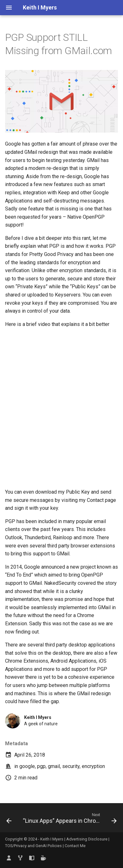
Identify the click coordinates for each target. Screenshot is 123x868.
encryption (93, 766)
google (27, 766)
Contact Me (75, 846)
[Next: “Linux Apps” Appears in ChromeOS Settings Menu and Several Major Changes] (69, 820)
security (71, 766)
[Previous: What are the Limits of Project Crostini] (9, 820)
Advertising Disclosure (87, 839)
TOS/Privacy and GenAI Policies (34, 846)
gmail (54, 766)
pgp (41, 766)
